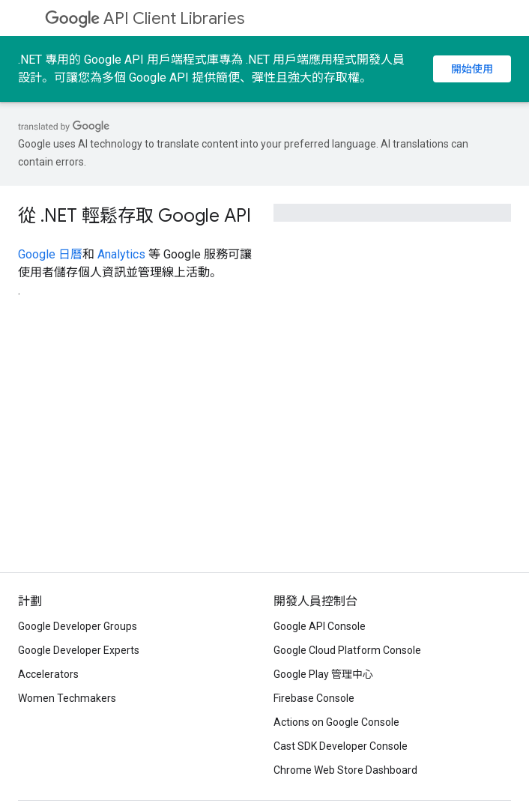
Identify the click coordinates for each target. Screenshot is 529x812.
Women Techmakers (67, 698)
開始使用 (472, 69)
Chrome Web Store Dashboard (345, 770)
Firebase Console (314, 698)
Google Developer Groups (78, 626)
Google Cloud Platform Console (347, 650)
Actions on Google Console (336, 722)
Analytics (121, 254)
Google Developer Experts (79, 650)
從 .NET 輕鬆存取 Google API (134, 216)
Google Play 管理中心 (323, 674)
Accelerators (48, 674)
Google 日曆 (50, 254)
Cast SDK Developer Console (341, 746)
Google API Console (320, 626)
